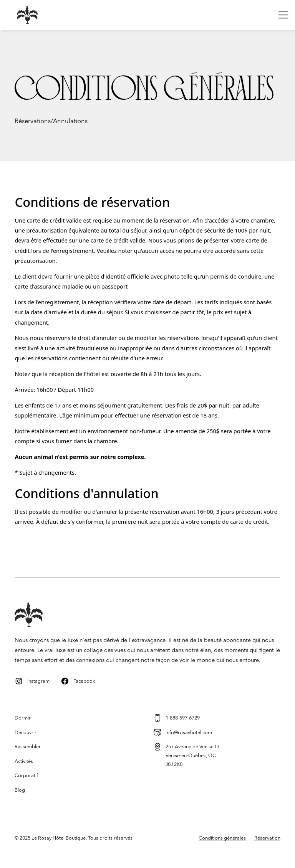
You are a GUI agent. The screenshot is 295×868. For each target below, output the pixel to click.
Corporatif (26, 776)
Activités (24, 761)
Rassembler (28, 747)
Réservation (267, 838)
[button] (282, 15)
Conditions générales (222, 838)
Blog (20, 790)
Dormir (23, 718)
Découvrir (26, 733)
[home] (22, 15)
